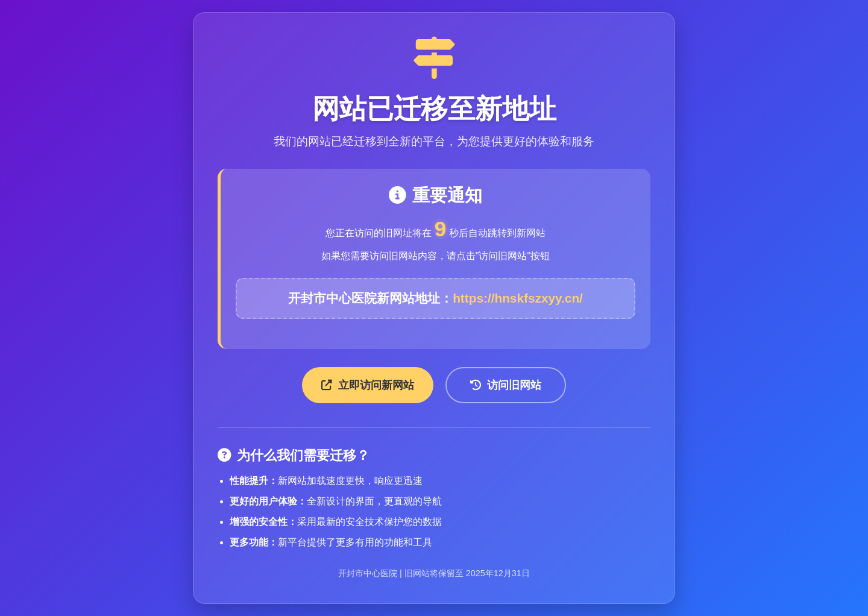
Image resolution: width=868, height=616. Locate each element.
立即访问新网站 (368, 385)
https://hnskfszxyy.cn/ (518, 298)
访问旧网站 (506, 385)
